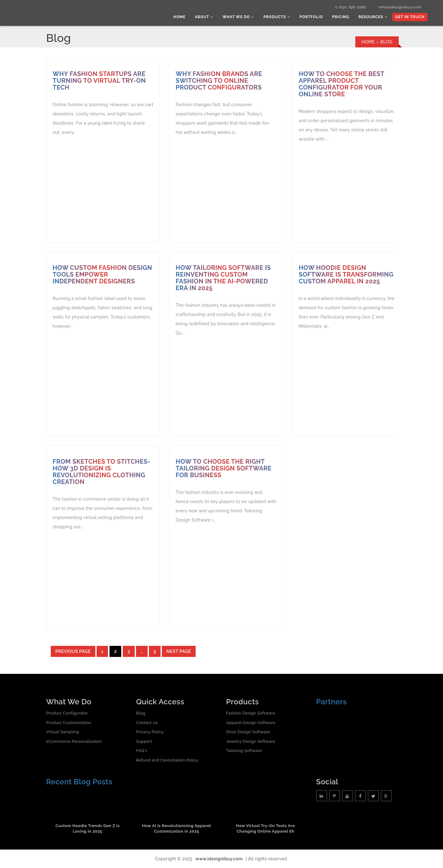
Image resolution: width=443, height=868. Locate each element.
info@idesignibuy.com (400, 7)
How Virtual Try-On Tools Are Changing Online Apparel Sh (265, 829)
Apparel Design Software (251, 723)
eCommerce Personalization (74, 741)
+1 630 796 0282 (350, 7)
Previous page (73, 651)
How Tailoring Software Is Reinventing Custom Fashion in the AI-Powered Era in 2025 (223, 278)
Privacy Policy (150, 732)
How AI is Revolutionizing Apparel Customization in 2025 (177, 829)
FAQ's (142, 751)
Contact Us (147, 723)
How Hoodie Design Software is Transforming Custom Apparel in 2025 (346, 274)
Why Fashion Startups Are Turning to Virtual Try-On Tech (99, 81)
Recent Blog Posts (79, 782)
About (204, 17)
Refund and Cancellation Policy (167, 760)
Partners (332, 702)
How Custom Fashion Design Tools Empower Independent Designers (102, 274)
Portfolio (311, 17)
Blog (141, 713)
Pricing (341, 17)
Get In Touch (410, 17)
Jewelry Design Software (251, 741)
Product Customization (69, 723)
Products (277, 17)
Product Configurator (67, 713)
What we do (239, 17)
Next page (179, 651)
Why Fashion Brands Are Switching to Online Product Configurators (219, 81)
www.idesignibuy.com (219, 859)
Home (179, 17)
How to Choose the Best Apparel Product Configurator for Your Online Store (342, 84)
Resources (373, 17)
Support (144, 741)
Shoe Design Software (248, 732)
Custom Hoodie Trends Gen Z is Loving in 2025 (88, 829)
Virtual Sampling (63, 732)
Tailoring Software (244, 751)
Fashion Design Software (251, 713)
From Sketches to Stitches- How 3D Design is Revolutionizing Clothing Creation (101, 472)
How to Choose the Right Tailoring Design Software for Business (224, 468)
